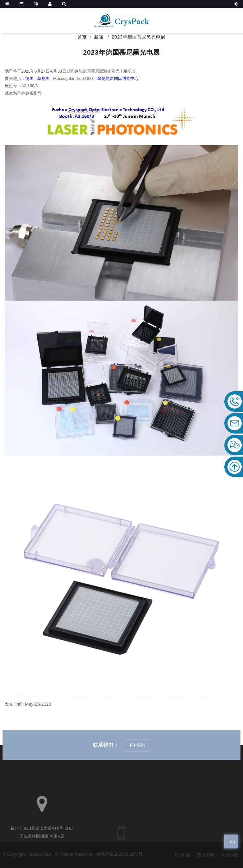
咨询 (141, 745)
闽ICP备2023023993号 (120, 854)
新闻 (99, 37)
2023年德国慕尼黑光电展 (139, 37)
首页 (82, 37)
